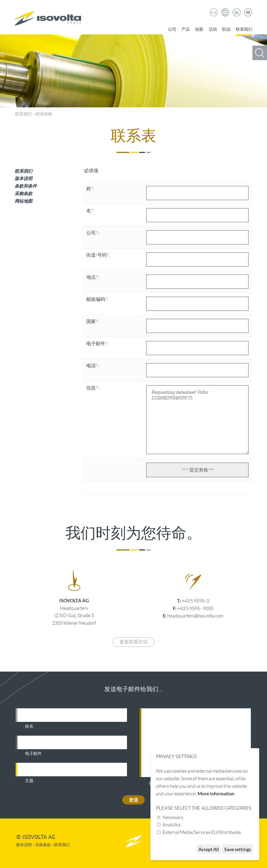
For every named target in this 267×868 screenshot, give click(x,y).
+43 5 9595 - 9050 (195, 608)
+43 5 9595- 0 (195, 601)
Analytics (172, 824)
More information (216, 793)
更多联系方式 (133, 642)
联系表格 (44, 114)
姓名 (29, 726)
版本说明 (23, 178)
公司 (172, 29)
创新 (199, 29)
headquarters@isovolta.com (195, 616)
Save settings (238, 849)
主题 (29, 781)
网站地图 (23, 201)
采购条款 (23, 193)
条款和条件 (26, 186)
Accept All (209, 849)
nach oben (134, 841)
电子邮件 (33, 754)
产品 (186, 29)
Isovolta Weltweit (225, 9)
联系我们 (244, 29)
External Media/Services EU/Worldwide (202, 832)
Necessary (173, 817)
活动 (213, 29)
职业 (226, 29)
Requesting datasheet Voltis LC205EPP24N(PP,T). (197, 420)
